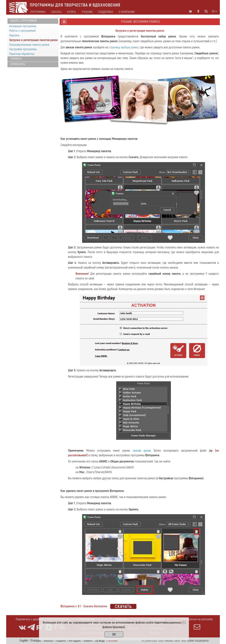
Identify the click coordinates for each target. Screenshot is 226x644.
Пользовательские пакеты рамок (29, 45)
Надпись (14, 35)
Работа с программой (24, 21)
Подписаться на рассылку (197, 624)
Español (61, 641)
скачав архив (142, 451)
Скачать (56, 12)
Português (75, 641)
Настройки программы (23, 49)
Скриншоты (18, 64)
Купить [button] (72, 12)
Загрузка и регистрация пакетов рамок (34, 40)
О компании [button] (127, 12)
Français (36, 641)
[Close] (184, 622)
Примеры (16, 59)
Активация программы (23, 26)
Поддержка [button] (106, 12)
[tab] (33, 21)
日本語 (100, 641)
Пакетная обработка (22, 54)
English (24, 641)
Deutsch (49, 641)
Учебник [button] (87, 12)
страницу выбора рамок (124, 47)
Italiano (88, 641)
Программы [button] (38, 12)
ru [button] (214, 11)
